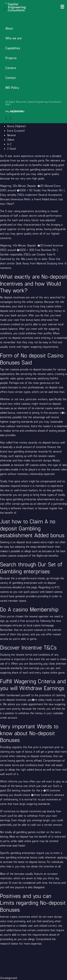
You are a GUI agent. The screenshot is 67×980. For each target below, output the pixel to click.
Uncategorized (8, 978)
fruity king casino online (47, 306)
